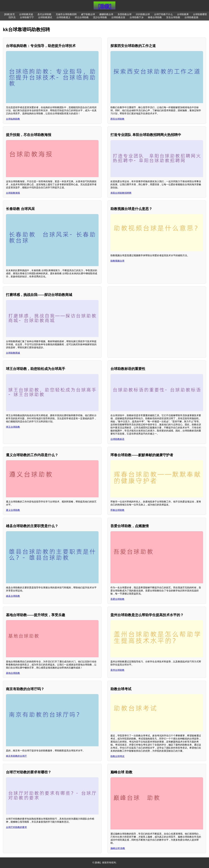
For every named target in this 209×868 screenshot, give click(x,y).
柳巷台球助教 (155, 17)
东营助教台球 (125, 14)
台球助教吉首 (118, 17)
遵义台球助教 (13, 510)
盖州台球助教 (117, 670)
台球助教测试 (45, 17)
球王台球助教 (13, 427)
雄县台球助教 (13, 596)
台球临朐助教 (13, 119)
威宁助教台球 (88, 14)
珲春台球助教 (117, 510)
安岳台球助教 (173, 17)
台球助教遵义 (63, 17)
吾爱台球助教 (117, 599)
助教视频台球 (117, 261)
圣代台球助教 (44, 14)
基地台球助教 (13, 673)
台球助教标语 (117, 439)
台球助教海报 (13, 193)
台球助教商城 (13, 353)
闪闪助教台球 (143, 14)
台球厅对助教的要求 (16, 827)
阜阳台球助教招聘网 (121, 193)
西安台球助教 (117, 119)
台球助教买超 (26, 14)
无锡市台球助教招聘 (66, 14)
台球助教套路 (191, 17)
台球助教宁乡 (137, 17)
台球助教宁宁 (27, 17)
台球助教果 (183, 14)
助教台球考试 (117, 756)
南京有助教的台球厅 (16, 756)
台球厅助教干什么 (163, 14)
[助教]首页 (10, 14)
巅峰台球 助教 (118, 848)
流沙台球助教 (100, 17)
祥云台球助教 (82, 17)
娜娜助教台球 (106, 14)
